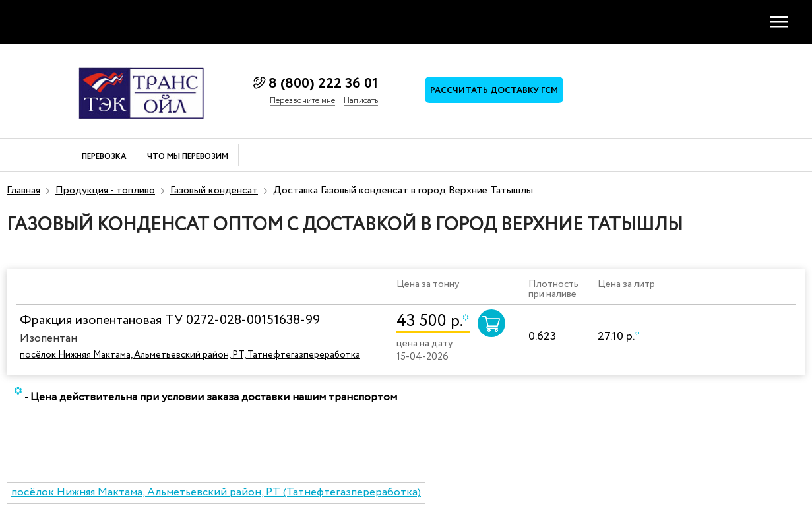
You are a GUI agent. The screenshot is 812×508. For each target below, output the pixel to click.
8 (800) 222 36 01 (323, 84)
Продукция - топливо (105, 190)
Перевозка (104, 157)
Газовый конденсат (214, 190)
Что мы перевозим (188, 157)
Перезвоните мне (302, 101)
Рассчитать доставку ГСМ (494, 91)
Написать (361, 101)
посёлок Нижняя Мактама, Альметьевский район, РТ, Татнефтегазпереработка (190, 355)
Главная (23, 190)
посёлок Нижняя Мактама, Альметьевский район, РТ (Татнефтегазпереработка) (216, 492)
